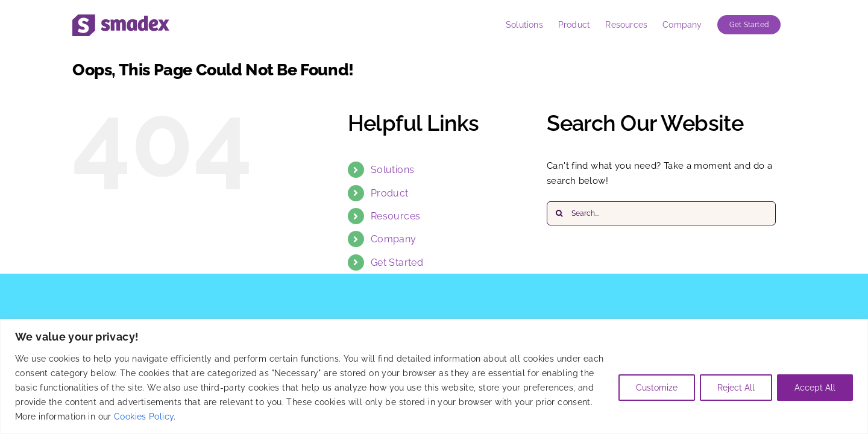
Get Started (397, 263)
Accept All (815, 388)
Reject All (736, 388)
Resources (395, 216)
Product (390, 193)
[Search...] (661, 213)
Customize (657, 388)
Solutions (392, 170)
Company (394, 239)
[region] (434, 376)
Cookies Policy (144, 417)
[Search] (559, 213)
